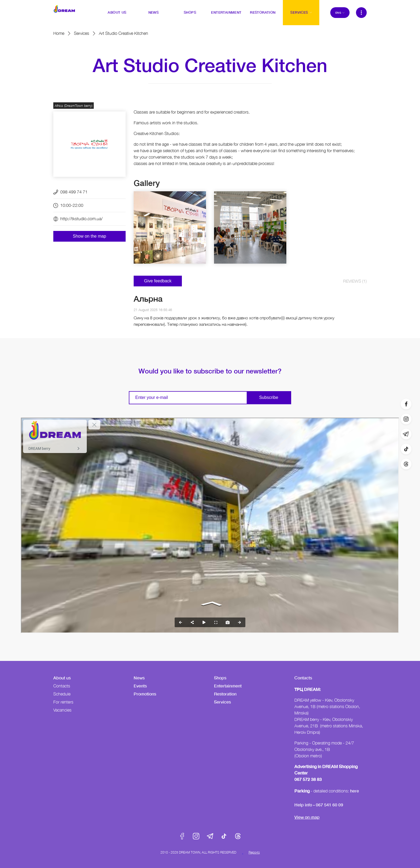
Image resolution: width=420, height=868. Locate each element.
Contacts (62, 686)
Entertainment (228, 686)
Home (59, 33)
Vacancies (62, 710)
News (139, 678)
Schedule (62, 694)
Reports (254, 852)
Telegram (210, 836)
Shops (220, 678)
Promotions (145, 694)
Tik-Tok (224, 836)
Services (82, 33)
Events (140, 686)
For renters (63, 702)
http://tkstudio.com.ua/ (81, 219)
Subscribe (269, 397)
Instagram (196, 836)
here (355, 791)
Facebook (182, 836)
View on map (307, 817)
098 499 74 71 (74, 192)
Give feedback (158, 281)
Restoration (225, 694)
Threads (238, 836)
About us (62, 678)
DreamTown (64, 9)
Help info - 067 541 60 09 (319, 805)
